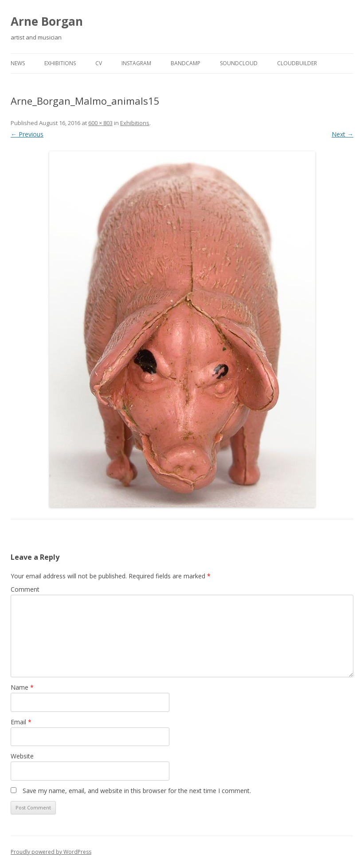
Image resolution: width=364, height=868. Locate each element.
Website (22, 756)
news (18, 63)
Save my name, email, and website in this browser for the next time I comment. (137, 791)
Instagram (136, 63)
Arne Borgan (47, 21)
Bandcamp (186, 63)
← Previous (27, 134)
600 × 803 (100, 123)
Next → (342, 134)
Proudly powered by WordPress (51, 852)
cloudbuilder (297, 63)
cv (99, 63)
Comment (25, 589)
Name (22, 687)
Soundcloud (239, 63)
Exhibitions (60, 63)
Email (21, 722)
